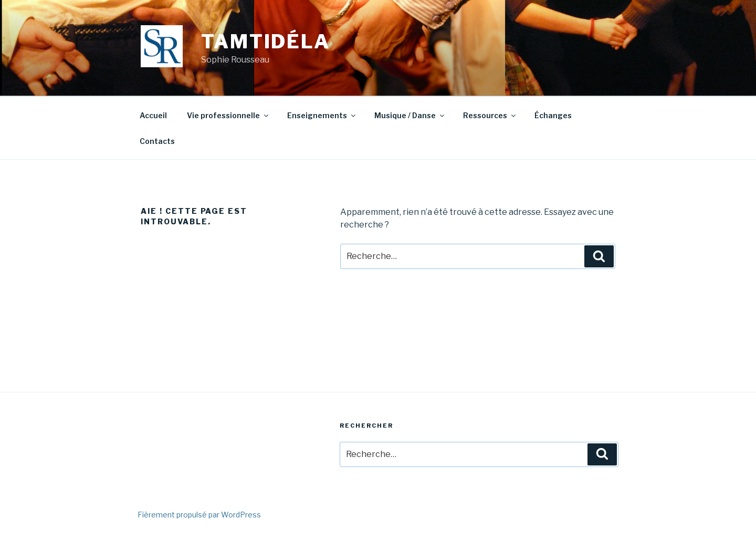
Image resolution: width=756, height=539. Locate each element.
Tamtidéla (266, 42)
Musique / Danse (410, 115)
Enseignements (322, 115)
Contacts (157, 141)
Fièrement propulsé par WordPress (199, 515)
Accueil (153, 115)
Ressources (490, 115)
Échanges (553, 115)
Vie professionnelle (228, 115)
